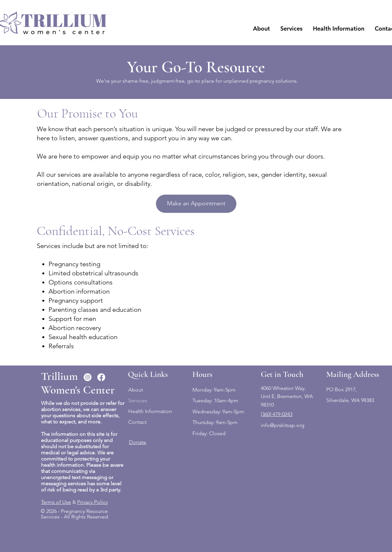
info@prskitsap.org (283, 425)
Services (138, 400)
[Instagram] (88, 377)
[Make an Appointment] (196, 204)
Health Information (150, 411)
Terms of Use (56, 502)
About (136, 390)
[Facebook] (101, 377)
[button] (261, 29)
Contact (137, 422)
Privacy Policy (92, 502)
